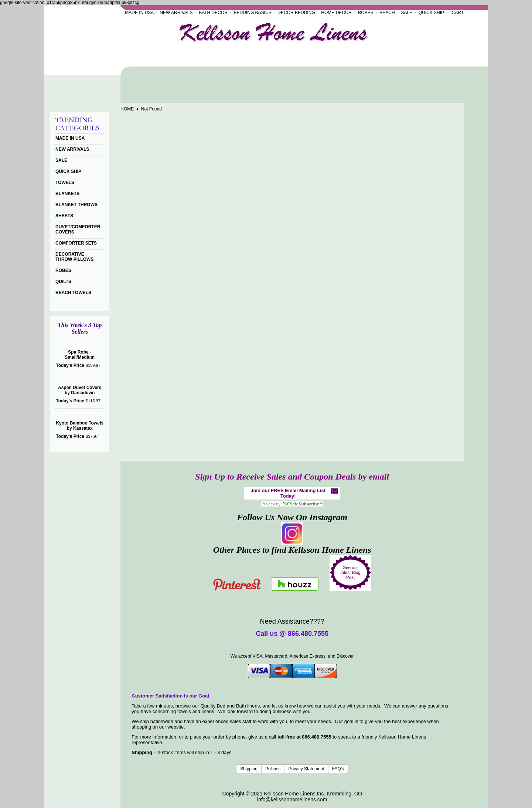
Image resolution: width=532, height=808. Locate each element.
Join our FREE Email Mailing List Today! (288, 493)
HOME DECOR (336, 13)
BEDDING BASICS (253, 13)
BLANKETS (67, 194)
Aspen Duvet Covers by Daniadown (80, 390)
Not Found (151, 109)
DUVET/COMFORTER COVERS (78, 229)
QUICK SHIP (431, 13)
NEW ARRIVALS (176, 13)
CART (458, 13)
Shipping (249, 769)
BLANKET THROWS (76, 205)
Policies (273, 769)
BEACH (387, 13)
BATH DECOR (213, 13)
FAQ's (338, 769)
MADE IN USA (139, 13)
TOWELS (65, 183)
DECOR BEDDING (296, 13)
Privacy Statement (306, 769)
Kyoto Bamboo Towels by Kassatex (79, 426)
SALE (407, 13)
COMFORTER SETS (76, 243)
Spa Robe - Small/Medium (80, 355)
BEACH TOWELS (73, 293)
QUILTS (63, 282)
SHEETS (64, 216)
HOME (127, 109)
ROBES (366, 13)
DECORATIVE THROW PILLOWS (74, 257)
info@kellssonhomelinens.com (292, 800)
